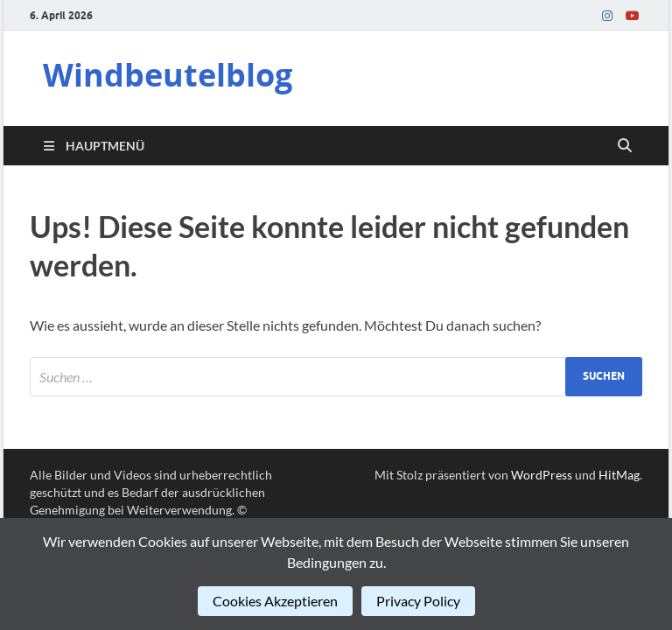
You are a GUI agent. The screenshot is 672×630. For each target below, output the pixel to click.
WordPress (542, 475)
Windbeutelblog (168, 75)
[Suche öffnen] (625, 146)
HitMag (619, 475)
